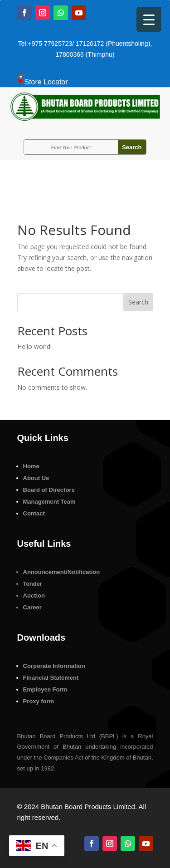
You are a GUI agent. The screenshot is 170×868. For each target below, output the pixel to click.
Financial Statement (51, 678)
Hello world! (34, 346)
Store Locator (46, 81)
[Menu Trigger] (149, 19)
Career (32, 607)
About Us (36, 478)
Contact (34, 513)
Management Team (49, 502)
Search (138, 302)
